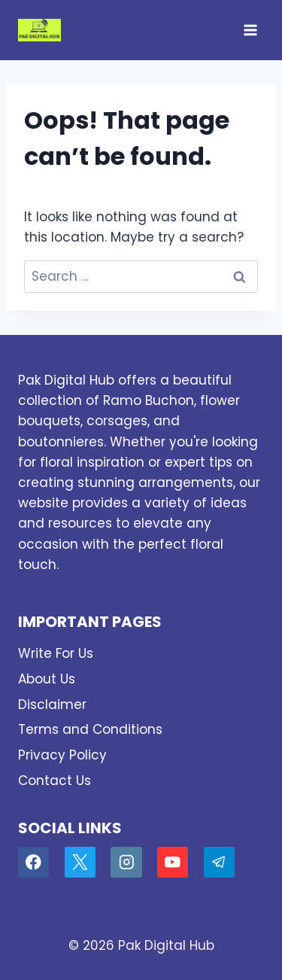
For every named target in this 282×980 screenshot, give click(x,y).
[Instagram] (126, 862)
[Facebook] (33, 862)
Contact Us (55, 781)
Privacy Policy (62, 755)
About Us (47, 679)
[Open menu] (250, 30)
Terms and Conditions (90, 729)
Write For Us (56, 653)
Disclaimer (52, 705)
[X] (80, 862)
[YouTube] (173, 862)
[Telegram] (219, 862)
